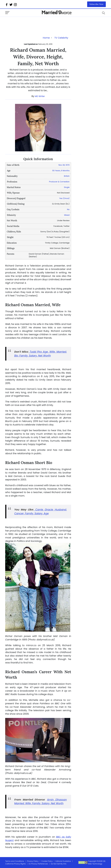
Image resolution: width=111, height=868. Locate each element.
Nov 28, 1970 (64, 165)
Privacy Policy (33, 861)
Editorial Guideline (63, 861)
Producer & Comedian (59, 182)
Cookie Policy (47, 861)
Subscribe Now (97, 4)
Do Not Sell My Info (59, 864)
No (68, 209)
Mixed (67, 215)
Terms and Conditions (15, 861)
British (67, 176)
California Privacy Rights (15, 864)
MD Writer (40, 96)
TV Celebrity (61, 38)
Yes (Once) (64, 198)
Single (67, 187)
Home (46, 38)
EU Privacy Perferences (38, 864)
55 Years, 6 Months (61, 171)
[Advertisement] (28, 23)
